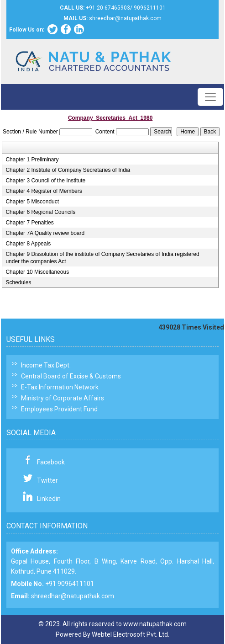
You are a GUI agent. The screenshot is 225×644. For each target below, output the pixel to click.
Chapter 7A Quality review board (45, 233)
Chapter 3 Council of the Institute (45, 181)
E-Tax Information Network (60, 387)
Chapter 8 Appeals (28, 244)
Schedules (18, 282)
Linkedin (49, 499)
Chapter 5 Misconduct (32, 202)
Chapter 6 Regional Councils (40, 212)
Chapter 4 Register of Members (44, 191)
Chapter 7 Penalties (29, 223)
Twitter (47, 480)
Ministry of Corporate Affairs (63, 398)
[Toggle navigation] (210, 97)
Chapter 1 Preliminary (32, 160)
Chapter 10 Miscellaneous (37, 272)
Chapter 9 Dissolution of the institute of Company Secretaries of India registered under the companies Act (102, 258)
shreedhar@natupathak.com (73, 596)
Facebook (51, 462)
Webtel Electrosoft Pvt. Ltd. (131, 634)
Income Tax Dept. (46, 365)
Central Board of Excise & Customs (71, 376)
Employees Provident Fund (59, 409)
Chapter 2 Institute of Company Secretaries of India (68, 170)
